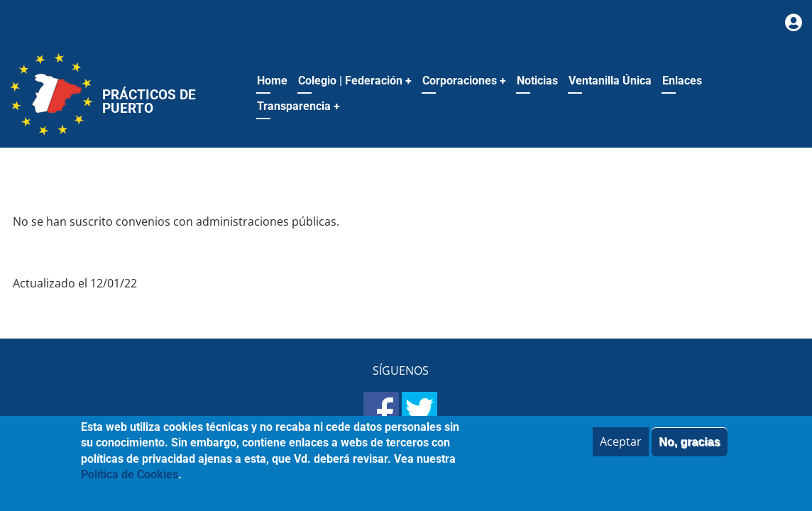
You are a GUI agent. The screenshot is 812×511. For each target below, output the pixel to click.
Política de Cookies (130, 483)
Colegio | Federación (355, 81)
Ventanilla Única (610, 81)
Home (272, 81)
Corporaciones (464, 81)
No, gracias (689, 450)
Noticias (537, 81)
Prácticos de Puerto (149, 101)
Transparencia (298, 106)
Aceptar (621, 450)
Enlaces (682, 81)
